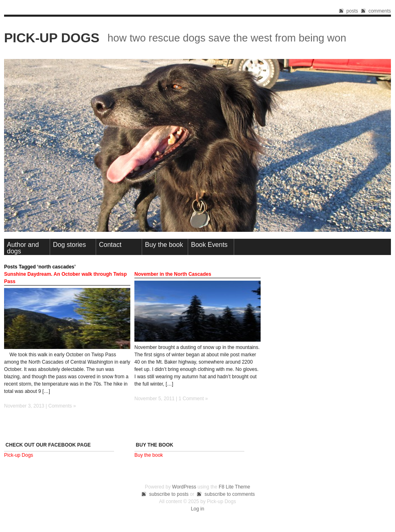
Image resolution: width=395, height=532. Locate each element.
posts (352, 11)
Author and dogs (23, 248)
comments (380, 11)
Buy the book (164, 245)
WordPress (184, 487)
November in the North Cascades (173, 274)
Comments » (62, 406)
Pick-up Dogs (52, 38)
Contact (110, 245)
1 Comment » (193, 399)
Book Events (209, 245)
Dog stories (69, 245)
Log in (198, 509)
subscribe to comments (229, 494)
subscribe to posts (169, 494)
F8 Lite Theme (234, 487)
